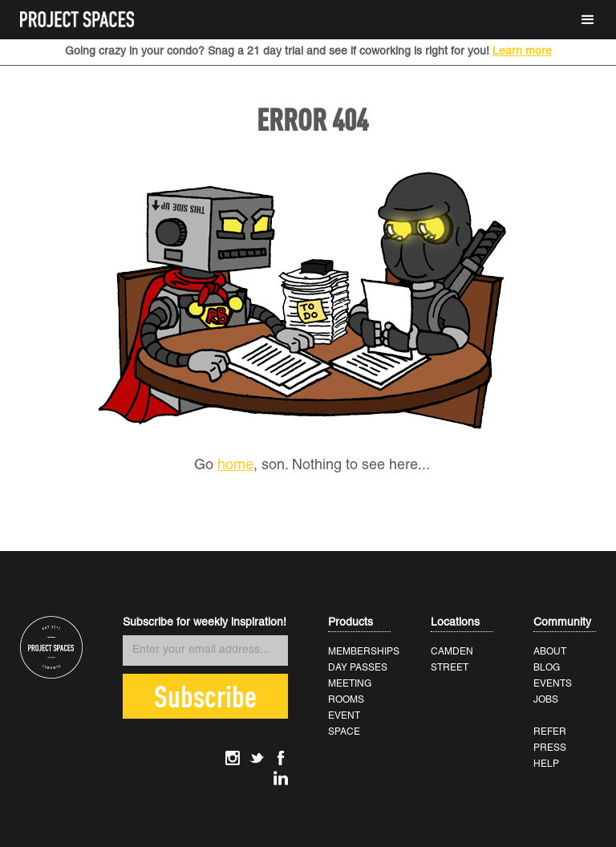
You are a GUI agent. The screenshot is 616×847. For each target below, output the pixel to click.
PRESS (550, 748)
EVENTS (553, 684)
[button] (588, 20)
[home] (77, 14)
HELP (546, 764)
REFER (550, 732)
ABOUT (550, 652)
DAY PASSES (358, 668)
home (235, 466)
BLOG (547, 668)
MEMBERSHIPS (364, 652)
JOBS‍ (546, 700)
